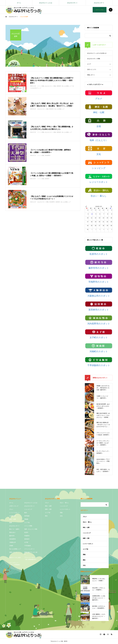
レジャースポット (14, 513)
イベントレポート (29, 549)
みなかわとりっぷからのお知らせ (97, 53)
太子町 (26, 542)
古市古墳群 (13, 516)
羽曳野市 (27, 536)
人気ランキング (14, 506)
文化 (61, 516)
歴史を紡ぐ (13, 532)
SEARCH (111, 10)
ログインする (100, 10)
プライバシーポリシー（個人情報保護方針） (31, 558)
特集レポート (91, 75)
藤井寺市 (12, 536)
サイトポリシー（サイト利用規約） (15, 564)
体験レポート (13, 552)
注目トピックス (92, 69)
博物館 (26, 519)
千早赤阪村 (28, 546)
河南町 (11, 546)
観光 (26, 513)
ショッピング (28, 509)
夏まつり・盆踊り (14, 529)
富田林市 (27, 539)
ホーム (19, 3)
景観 (61, 513)
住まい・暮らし (64, 503)
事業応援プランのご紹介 (31, 553)
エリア (89, 64)
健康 (11, 522)
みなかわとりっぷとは (46, 3)
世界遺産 (27, 516)
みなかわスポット (72, 3)
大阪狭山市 (13, 542)
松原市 (26, 532)
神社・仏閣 (13, 519)
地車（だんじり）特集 (31, 529)
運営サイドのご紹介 (15, 557)
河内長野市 (13, 539)
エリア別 (27, 522)
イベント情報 (28, 526)
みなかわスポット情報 (94, 59)
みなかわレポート (99, 3)
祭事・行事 (48, 509)
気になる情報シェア (15, 549)
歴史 (46, 516)
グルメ (11, 509)
